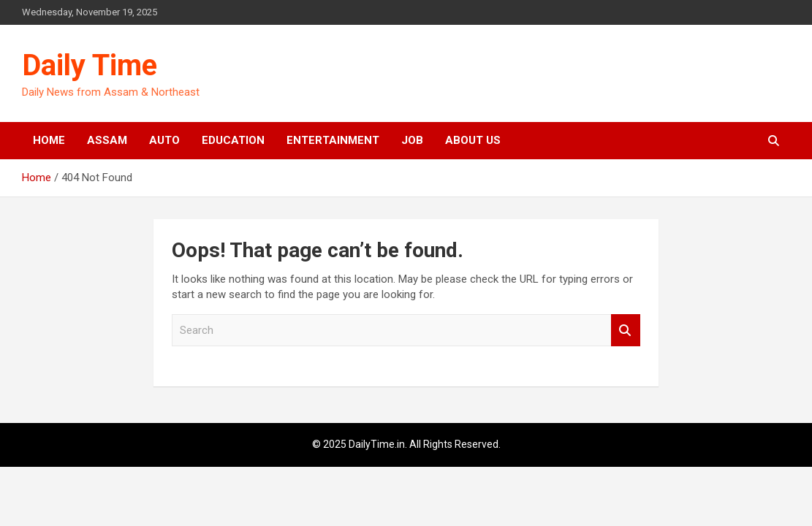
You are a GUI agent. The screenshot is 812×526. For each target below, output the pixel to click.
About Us (473, 140)
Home (49, 140)
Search (626, 331)
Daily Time (90, 65)
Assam (107, 140)
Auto (164, 140)
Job (412, 140)
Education (233, 140)
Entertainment (333, 140)
